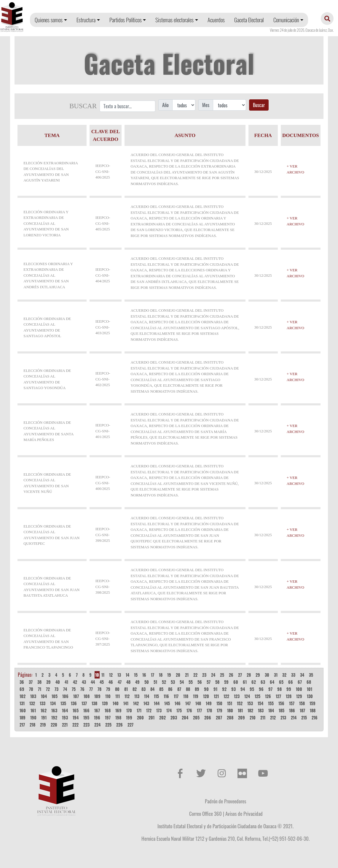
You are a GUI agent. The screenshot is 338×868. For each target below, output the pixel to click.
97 (270, 689)
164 (65, 710)
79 (108, 689)
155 (271, 703)
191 (44, 718)
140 (116, 703)
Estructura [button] (86, 20)
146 (178, 703)
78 (99, 689)
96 (261, 689)
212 (273, 718)
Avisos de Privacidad (244, 813)
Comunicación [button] (286, 20)
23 (204, 675)
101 (310, 689)
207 (219, 718)
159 (313, 703)
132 (32, 703)
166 (86, 710)
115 (156, 696)
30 (267, 675)
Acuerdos (216, 20)
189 (23, 718)
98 (279, 689)
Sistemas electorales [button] (174, 20)
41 (66, 682)
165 (76, 710)
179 (220, 710)
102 (23, 696)
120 (206, 696)
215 (304, 718)
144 (157, 703)
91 (215, 689)
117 (176, 696)
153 (250, 703)
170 (129, 710)
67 (300, 682)
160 (23, 710)
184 (271, 710)
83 (144, 689)
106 (65, 696)
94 (243, 689)
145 (167, 703)
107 (76, 696)
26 (231, 675)
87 (179, 689)
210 (253, 718)
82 (135, 689)
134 (53, 703)
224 (97, 725)
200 (140, 718)
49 (137, 682)
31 (276, 675)
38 (39, 682)
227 (130, 725)
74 (65, 689)
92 (224, 689)
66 (291, 682)
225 (108, 725)
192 (54, 718)
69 (22, 689)
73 (56, 689)
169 (118, 710)
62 (254, 682)
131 (22, 703)
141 (126, 703)
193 (65, 718)
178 (209, 710)
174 (169, 710)
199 (129, 718)
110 (108, 696)
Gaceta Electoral (249, 20)
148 (198, 703)
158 (302, 703)
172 (149, 710)
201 (152, 718)
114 (147, 696)
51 (155, 682)
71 (40, 689)
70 (31, 689)
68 (309, 682)
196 (97, 718)
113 (137, 696)
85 (161, 689)
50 (147, 682)
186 (292, 710)
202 (162, 718)
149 (209, 703)
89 (197, 689)
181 (240, 710)
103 (33, 696)
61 (245, 682)
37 (31, 682)
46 (111, 682)
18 (161, 675)
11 (103, 675)
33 (293, 675)
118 (186, 696)
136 (74, 703)
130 (310, 696)
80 (117, 689)
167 (97, 710)
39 (48, 682)
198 (118, 718)
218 (32, 725)
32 (284, 675)
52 (164, 682)
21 (187, 675)
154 (260, 703)
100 (299, 689)
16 (144, 675)
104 (44, 696)
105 (55, 696)
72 (48, 689)
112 (127, 696)
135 (63, 703)
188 (313, 710)
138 (94, 703)
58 (217, 682)
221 (65, 725)
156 (281, 703)
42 (75, 682)
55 (191, 682)
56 (200, 682)
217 (22, 725)
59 (226, 682)
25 (222, 675)
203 (174, 718)
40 (58, 682)
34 (302, 675)
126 (268, 696)
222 (75, 725)
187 (302, 710)
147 (188, 703)
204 (185, 718)
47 (120, 682)
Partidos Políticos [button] (126, 20)
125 (258, 696)
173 (159, 710)
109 (97, 696)
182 (250, 710)
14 (127, 675)
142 (136, 703)
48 (128, 682)
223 (86, 725)
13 (119, 675)
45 (102, 682)
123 (237, 696)
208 (230, 718)
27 (240, 675)
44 (93, 682)
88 (188, 689)
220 (54, 725)
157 (292, 703)
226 (119, 725)
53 (173, 682)
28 (249, 675)
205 (196, 718)
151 (230, 703)
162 (44, 710)
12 (111, 675)
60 (236, 682)
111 (118, 696)
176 (189, 710)
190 (33, 718)
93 (233, 689)
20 (178, 675)
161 (33, 710)
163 (54, 710)
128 (289, 696)
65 (281, 682)
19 (169, 675)
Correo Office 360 (205, 813)
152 (240, 703)
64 (272, 682)
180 (230, 710)
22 (195, 675)
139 (105, 703)
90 (206, 689)
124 (247, 696)
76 (82, 689)
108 (87, 696)
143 (146, 703)
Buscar (259, 105)
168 (108, 710)
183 (261, 710)
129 (299, 696)
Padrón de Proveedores (225, 801)
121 (216, 696)
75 (74, 689)
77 (91, 689)
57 (209, 682)
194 (76, 718)
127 (278, 696)
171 (139, 710)
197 (108, 718)
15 (136, 675)
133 (43, 703)
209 (241, 718)
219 (43, 725)
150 (219, 703)
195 (86, 718)
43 (84, 682)
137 (84, 703)
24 (213, 675)
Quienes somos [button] (49, 20)
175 (179, 710)
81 (126, 689)
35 (311, 675)
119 (196, 696)
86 (170, 689)
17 (153, 675)
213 (283, 718)
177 (199, 710)
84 (152, 689)
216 (315, 718)
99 (289, 689)
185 (282, 710)
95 (252, 689)
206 (208, 718)
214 (294, 718)
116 (166, 696)
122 (226, 696)
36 (22, 682)
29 (258, 675)
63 (263, 682)
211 (263, 718)
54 (182, 682)
